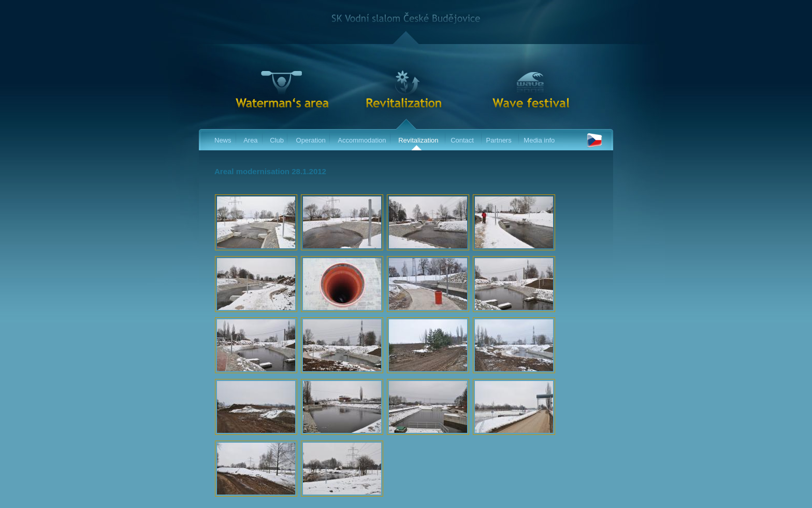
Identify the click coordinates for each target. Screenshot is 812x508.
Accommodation (362, 140)
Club (277, 140)
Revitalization (418, 140)
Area (250, 140)
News (223, 140)
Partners (499, 140)
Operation (311, 140)
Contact (462, 140)
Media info (539, 140)
